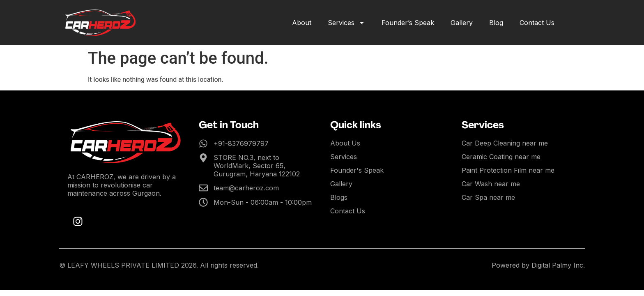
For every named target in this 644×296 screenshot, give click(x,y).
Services (346, 23)
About (302, 23)
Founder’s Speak (408, 23)
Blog (496, 23)
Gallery (462, 23)
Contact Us (537, 23)
